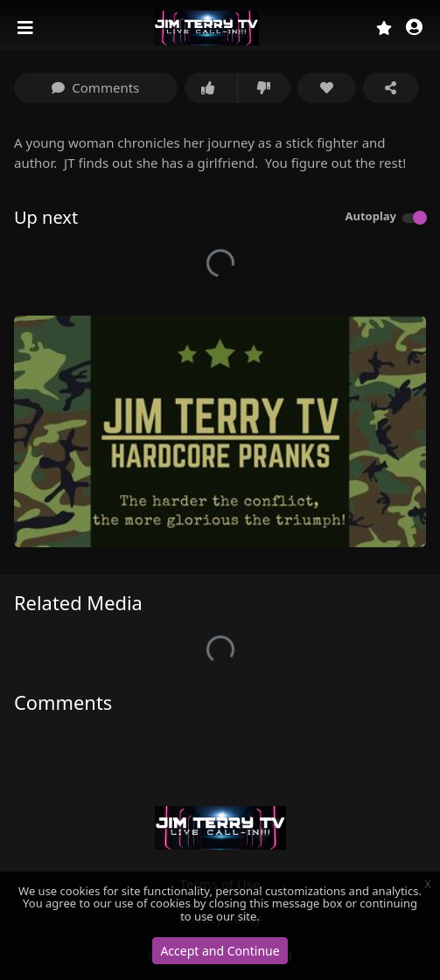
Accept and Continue (220, 951)
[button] (414, 28)
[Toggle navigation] (27, 28)
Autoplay (370, 216)
